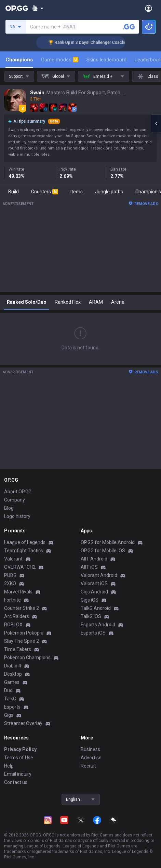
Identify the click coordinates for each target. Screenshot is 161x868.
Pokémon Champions (27, 658)
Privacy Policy (20, 749)
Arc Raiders (17, 616)
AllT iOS (89, 567)
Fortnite (12, 600)
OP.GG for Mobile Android (108, 542)
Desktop (13, 674)
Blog (9, 508)
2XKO (10, 583)
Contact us (16, 782)
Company (15, 500)
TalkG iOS (91, 616)
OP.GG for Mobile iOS (103, 551)
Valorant (13, 559)
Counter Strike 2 (22, 608)
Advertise (91, 758)
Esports (12, 707)
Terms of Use (19, 758)
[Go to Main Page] (17, 8)
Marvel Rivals (18, 592)
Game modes (60, 60)
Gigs (9, 715)
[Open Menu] (149, 8)
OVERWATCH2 (20, 567)
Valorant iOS (94, 583)
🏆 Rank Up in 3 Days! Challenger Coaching (94, 43)
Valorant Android (99, 575)
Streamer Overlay (23, 723)
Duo (8, 690)
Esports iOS (93, 633)
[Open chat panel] (156, 123)
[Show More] (38, 8)
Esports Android (98, 625)
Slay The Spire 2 (22, 641)
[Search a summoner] (129, 27)
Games (12, 682)
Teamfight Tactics (24, 551)
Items (77, 192)
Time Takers (18, 649)
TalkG (10, 699)
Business (90, 749)
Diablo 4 (13, 666)
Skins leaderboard (106, 60)
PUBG (10, 575)
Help (9, 766)
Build (14, 192)
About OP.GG (18, 492)
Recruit (88, 766)
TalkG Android (96, 608)
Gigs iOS (90, 600)
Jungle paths (109, 192)
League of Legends (25, 542)
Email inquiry (18, 774)
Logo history (17, 516)
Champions (19, 60)
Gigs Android (94, 592)
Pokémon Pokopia (24, 633)
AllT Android (94, 559)
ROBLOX (13, 625)
